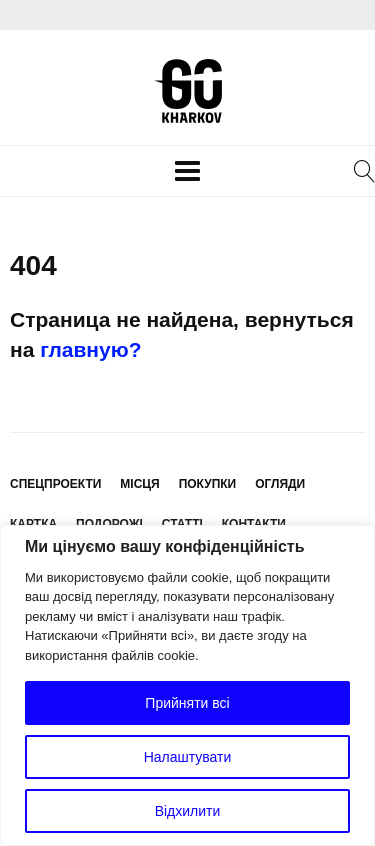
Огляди (280, 484)
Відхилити (188, 811)
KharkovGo (188, 91)
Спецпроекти (55, 484)
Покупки (208, 484)
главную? (90, 349)
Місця (139, 484)
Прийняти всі (187, 703)
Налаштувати (188, 757)
